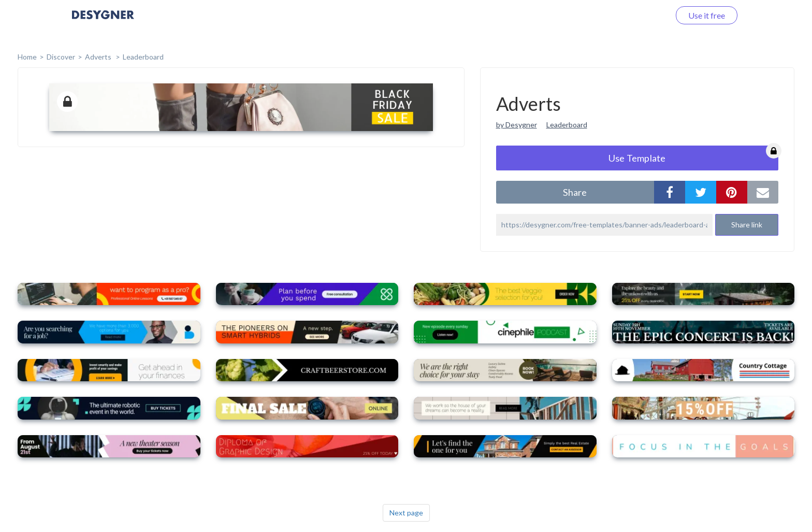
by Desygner (517, 125)
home (27, 57)
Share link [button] (747, 225)
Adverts (99, 57)
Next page (406, 513)
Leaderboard (143, 57)
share (575, 192)
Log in (646, 15)
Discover (61, 57)
